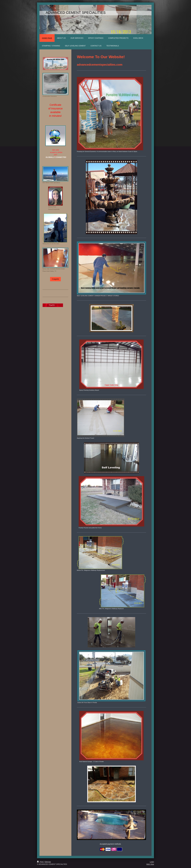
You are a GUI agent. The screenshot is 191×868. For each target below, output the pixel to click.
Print (40, 862)
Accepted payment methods (110, 844)
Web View (150, 864)
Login (152, 862)
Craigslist (55, 279)
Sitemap (48, 862)
